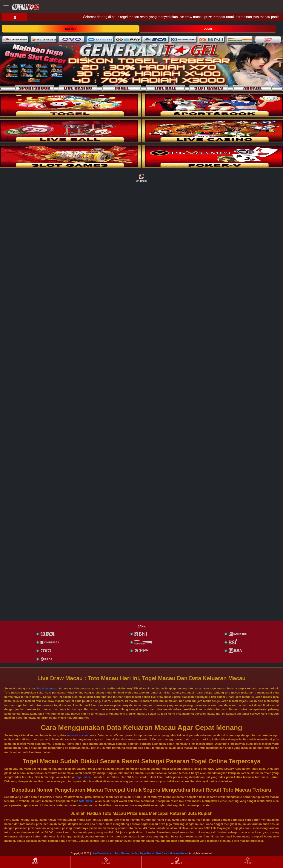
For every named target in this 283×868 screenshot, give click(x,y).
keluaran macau (77, 735)
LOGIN (208, 29)
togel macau (84, 777)
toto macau (87, 801)
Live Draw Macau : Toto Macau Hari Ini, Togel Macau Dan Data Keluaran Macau (139, 853)
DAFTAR (70, 29)
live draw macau (47, 688)
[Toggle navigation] (6, 7)
